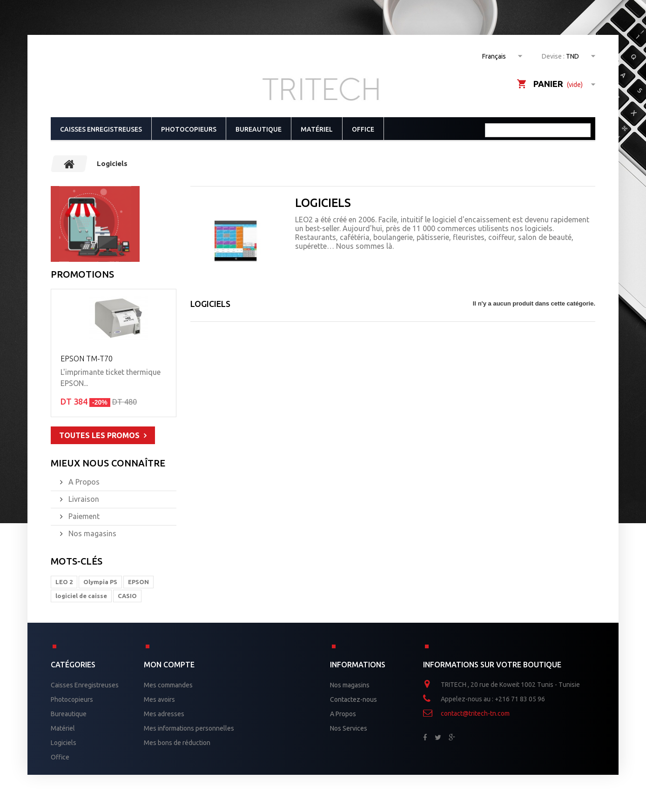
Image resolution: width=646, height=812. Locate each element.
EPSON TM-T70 (87, 359)
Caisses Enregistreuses (101, 129)
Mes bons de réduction (177, 743)
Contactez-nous (353, 699)
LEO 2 (64, 582)
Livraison (83, 499)
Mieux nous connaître (108, 463)
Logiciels (64, 743)
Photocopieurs (189, 129)
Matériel (317, 129)
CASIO (127, 596)
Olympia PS (100, 582)
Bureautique (259, 129)
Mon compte (169, 665)
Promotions (82, 274)
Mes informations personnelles (189, 728)
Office (363, 129)
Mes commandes (168, 685)
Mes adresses (164, 714)
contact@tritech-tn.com (475, 713)
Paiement (83, 516)
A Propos (83, 482)
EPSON (138, 582)
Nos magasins (91, 533)
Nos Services (349, 728)
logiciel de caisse (81, 596)
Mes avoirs (159, 699)
